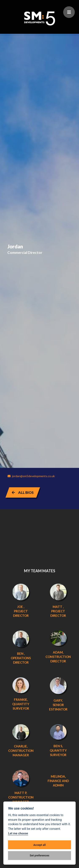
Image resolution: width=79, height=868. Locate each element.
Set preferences (39, 855)
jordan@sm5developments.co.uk (31, 476)
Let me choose (18, 833)
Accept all (39, 845)
